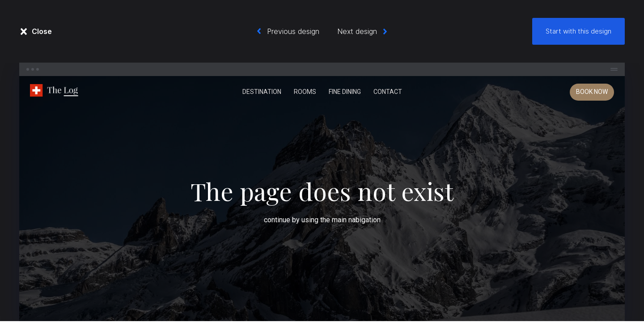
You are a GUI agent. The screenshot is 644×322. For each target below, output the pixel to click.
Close (42, 31)
